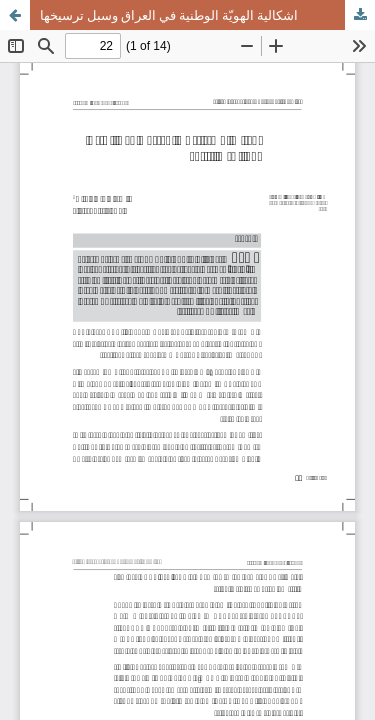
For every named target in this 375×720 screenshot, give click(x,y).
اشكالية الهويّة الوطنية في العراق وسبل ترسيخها (169, 15)
